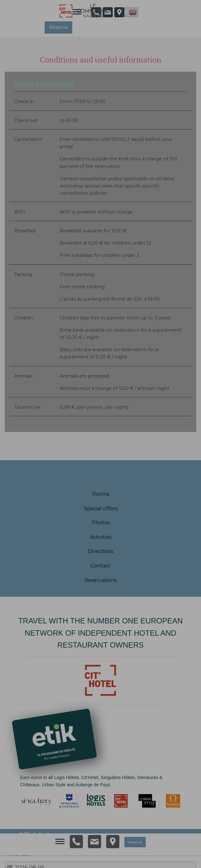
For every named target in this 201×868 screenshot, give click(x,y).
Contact (100, 566)
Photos (101, 523)
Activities (101, 537)
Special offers (101, 509)
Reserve (59, 27)
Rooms (101, 494)
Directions (100, 551)
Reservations (100, 580)
